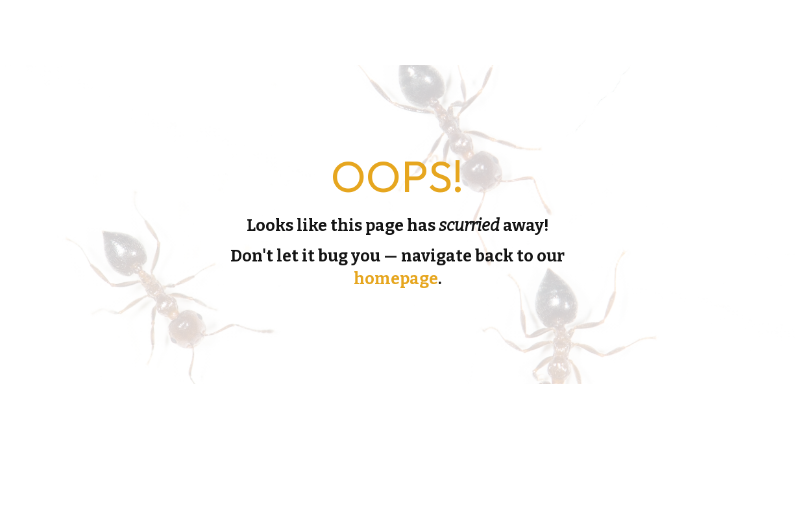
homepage (396, 279)
